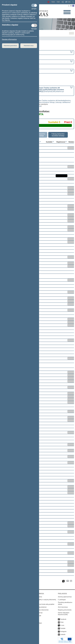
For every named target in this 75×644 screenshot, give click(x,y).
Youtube (63, 628)
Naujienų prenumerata (65, 610)
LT (66, 2)
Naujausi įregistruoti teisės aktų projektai (42, 604)
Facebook (63, 619)
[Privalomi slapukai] (34, 5)
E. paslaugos (62, 600)
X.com (62, 625)
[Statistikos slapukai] (34, 25)
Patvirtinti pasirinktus (10, 46)
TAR (58, 2)
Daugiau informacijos (9, 39)
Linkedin (63, 634)
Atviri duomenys (63, 607)
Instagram (63, 631)
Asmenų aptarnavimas (65, 597)
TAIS (53, 2)
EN (69, 2)
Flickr (62, 622)
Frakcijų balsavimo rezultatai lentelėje (58, 135)
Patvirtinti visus (29, 46)
